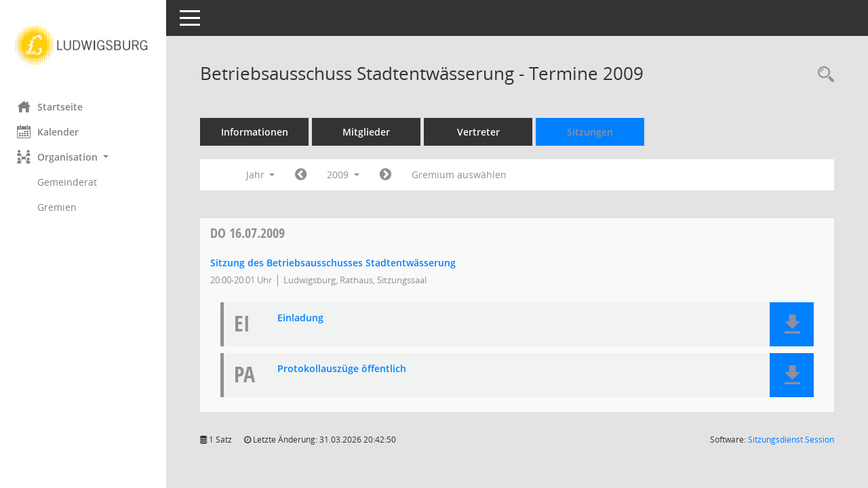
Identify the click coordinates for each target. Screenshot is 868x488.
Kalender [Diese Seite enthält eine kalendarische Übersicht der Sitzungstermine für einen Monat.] (51, 131)
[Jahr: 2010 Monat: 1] (389, 175)
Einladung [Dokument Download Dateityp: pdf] (304, 318)
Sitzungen (593, 132)
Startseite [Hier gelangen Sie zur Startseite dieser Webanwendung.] (53, 106)
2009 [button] (347, 175)
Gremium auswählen (462, 175)
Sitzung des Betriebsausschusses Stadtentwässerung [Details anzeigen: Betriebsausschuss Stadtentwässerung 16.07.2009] (336, 263)
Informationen (258, 132)
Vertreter (482, 132)
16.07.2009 (251, 233)
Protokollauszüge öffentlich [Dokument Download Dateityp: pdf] (345, 369)
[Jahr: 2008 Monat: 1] (304, 175)
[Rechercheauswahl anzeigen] (823, 75)
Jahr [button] (263, 175)
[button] (85, 157)
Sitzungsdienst (791, 440)
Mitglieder (370, 132)
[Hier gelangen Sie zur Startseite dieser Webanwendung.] (85, 45)
